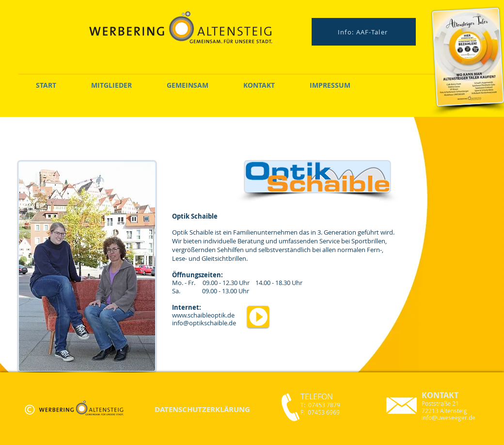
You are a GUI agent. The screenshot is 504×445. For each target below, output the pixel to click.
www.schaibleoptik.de (203, 315)
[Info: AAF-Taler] (364, 32)
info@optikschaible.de (204, 323)
